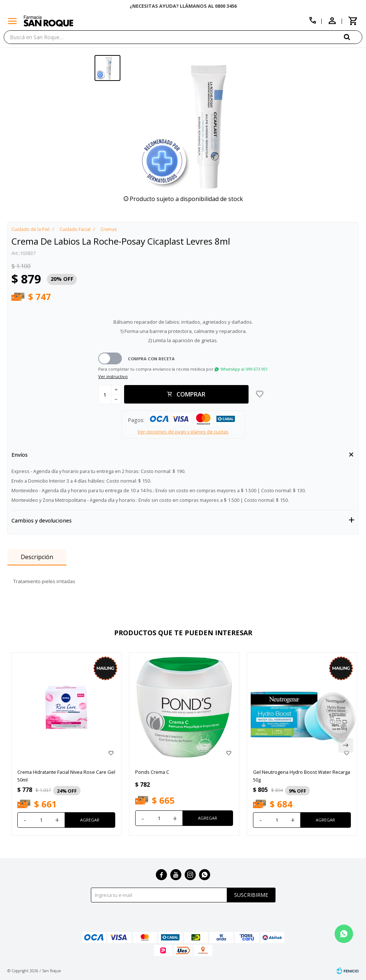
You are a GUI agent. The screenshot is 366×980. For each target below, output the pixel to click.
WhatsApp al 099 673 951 (244, 369)
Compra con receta (151, 359)
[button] (353, 37)
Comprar (191, 394)
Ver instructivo (113, 376)
